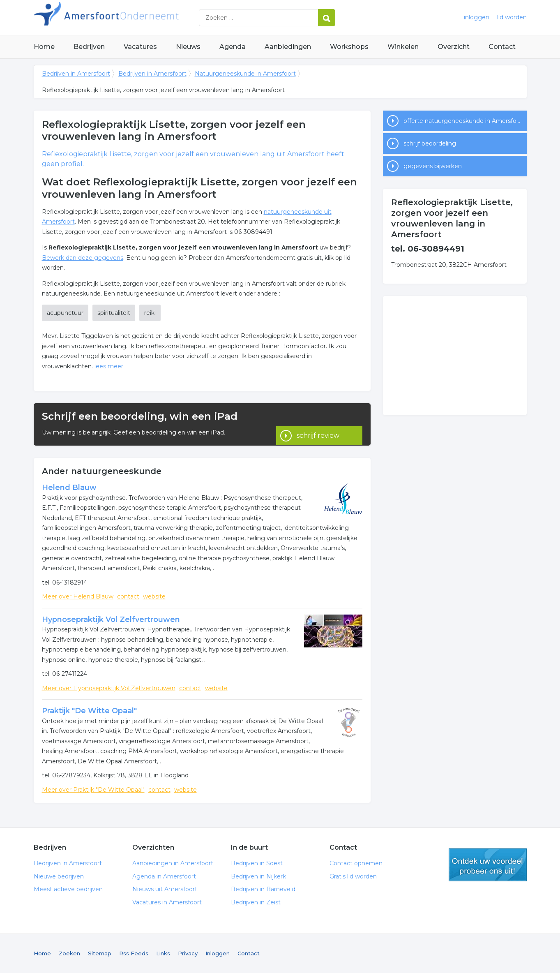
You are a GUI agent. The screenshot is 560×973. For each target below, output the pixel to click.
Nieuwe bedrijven (59, 876)
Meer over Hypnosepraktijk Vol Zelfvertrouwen (109, 688)
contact (128, 596)
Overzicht (454, 47)
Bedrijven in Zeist (256, 902)
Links (163, 953)
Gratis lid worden (353, 876)
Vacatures (140, 47)
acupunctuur (65, 313)
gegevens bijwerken (433, 166)
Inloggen (218, 953)
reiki (150, 313)
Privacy (188, 953)
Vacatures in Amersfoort (167, 902)
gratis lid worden (488, 865)
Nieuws (188, 47)
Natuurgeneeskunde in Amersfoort (245, 74)
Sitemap (100, 953)
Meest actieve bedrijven (68, 889)
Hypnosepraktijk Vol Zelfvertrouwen (111, 619)
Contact (502, 47)
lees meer (109, 366)
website (154, 596)
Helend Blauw (69, 488)
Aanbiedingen (288, 47)
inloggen (477, 17)
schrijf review (318, 424)
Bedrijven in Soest (257, 863)
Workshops (349, 47)
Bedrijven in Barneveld (263, 889)
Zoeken (69, 953)
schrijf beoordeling (430, 143)
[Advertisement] (455, 356)
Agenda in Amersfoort (164, 876)
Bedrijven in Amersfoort (136, 17)
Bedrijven (89, 47)
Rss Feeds (134, 953)
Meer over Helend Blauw (78, 596)
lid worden (512, 17)
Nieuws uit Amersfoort (165, 889)
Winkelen (403, 47)
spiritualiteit (114, 313)
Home (44, 47)
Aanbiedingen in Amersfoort (173, 863)
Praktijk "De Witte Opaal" (89, 711)
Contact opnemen (356, 863)
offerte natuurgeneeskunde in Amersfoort (464, 121)
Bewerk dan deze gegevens (83, 258)
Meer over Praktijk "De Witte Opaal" (93, 790)
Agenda (233, 47)
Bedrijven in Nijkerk (258, 876)
